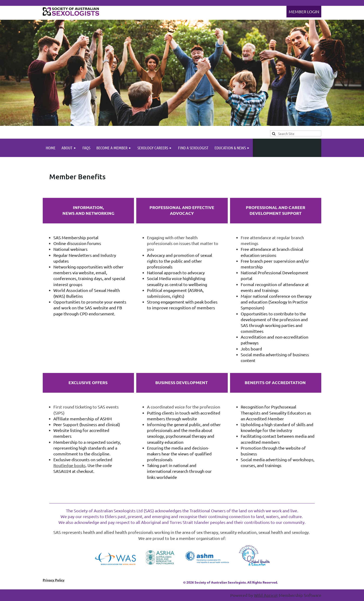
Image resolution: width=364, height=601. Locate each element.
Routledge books (70, 465)
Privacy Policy (54, 580)
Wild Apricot (266, 595)
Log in (304, 12)
